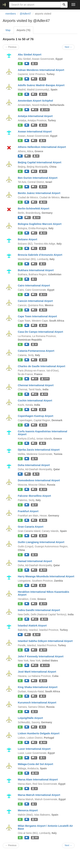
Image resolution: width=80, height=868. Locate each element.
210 (36, 217)
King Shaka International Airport (38, 687)
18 (34, 344)
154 (43, 125)
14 (43, 264)
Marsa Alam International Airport (38, 780)
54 (43, 727)
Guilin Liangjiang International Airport (41, 542)
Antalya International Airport (35, 116)
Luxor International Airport (34, 749)
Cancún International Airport (35, 301)
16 (43, 248)
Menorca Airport (28, 810)
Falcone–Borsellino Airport (34, 496)
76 (43, 79)
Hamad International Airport (35, 561)
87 (34, 505)
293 (43, 202)
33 (34, 555)
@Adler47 (25, 14)
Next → (68, 47)
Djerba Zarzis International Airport (39, 450)
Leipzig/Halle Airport (30, 718)
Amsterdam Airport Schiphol (35, 101)
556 (43, 425)
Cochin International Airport (35, 401)
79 (36, 474)
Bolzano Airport (27, 239)
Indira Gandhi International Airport (39, 610)
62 (35, 394)
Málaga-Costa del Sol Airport (35, 764)
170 (43, 604)
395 (43, 310)
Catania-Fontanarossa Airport (36, 351)
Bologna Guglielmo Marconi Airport (40, 224)
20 (35, 665)
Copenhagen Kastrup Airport (36, 416)
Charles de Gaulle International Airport (41, 366)
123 (43, 681)
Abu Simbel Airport (30, 55)
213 (43, 294)
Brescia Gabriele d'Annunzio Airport (40, 255)
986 (43, 520)
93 (43, 443)
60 (34, 819)
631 (43, 94)
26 (43, 141)
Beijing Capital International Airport (40, 162)
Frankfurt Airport (28, 511)
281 (44, 619)
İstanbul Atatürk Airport (32, 626)
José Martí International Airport (37, 672)
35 (34, 459)
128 (43, 489)
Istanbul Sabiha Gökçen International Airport (45, 641)
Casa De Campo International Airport (40, 332)
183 (35, 838)
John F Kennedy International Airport (41, 656)
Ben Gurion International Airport (38, 178)
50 (43, 410)
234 (43, 187)
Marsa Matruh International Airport (39, 795)
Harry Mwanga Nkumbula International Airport (46, 576)
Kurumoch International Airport (37, 703)
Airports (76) (23, 30)
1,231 (45, 665)
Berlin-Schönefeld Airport (34, 209)
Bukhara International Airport (36, 270)
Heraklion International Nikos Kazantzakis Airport (44, 593)
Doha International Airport (34, 465)
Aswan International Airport (35, 132)
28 (36, 156)
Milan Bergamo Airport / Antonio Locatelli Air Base (45, 827)
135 (43, 650)
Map (8, 30)
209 (43, 570)
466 (43, 742)
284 (35, 773)
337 (43, 171)
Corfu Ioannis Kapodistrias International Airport (42, 433)
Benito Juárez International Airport (39, 193)
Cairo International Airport (34, 286)
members (11, 14)
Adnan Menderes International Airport (41, 70)
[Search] (64, 5)
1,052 (45, 110)
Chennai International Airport (36, 385)
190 (43, 536)
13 (34, 64)
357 (36, 635)
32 (43, 696)
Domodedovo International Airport (39, 480)
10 (35, 619)
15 (35, 110)
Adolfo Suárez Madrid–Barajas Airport (41, 85)
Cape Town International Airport (37, 316)
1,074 (45, 379)
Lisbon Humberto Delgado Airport (39, 733)
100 (43, 360)
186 (43, 325)
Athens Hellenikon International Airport (42, 147)
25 (43, 585)
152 (43, 233)
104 (44, 394)
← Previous (11, 47)
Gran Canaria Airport (31, 527)
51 (43, 758)
